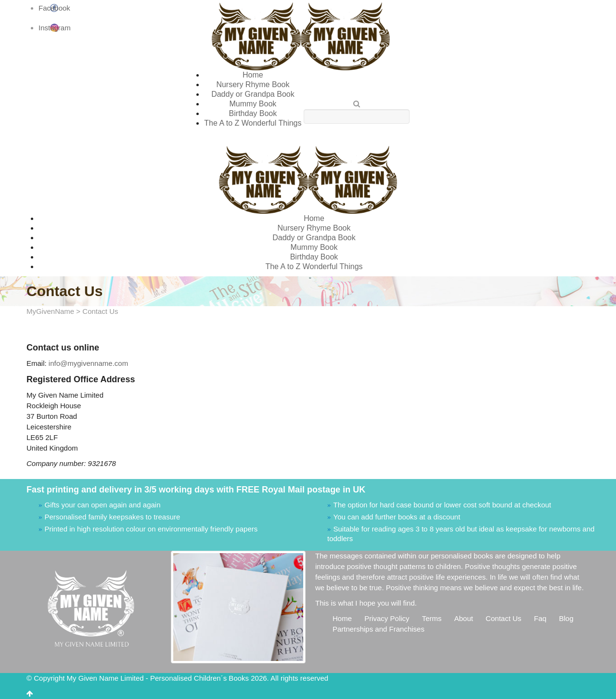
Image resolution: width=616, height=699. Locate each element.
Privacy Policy (387, 618)
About (464, 618)
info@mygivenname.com (88, 363)
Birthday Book (253, 113)
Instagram (55, 28)
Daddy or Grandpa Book (253, 94)
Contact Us (503, 618)
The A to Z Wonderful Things (253, 123)
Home (253, 75)
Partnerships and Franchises (379, 629)
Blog (566, 618)
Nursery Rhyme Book (253, 84)
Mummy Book (253, 104)
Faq (540, 618)
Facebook (54, 8)
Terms (432, 618)
